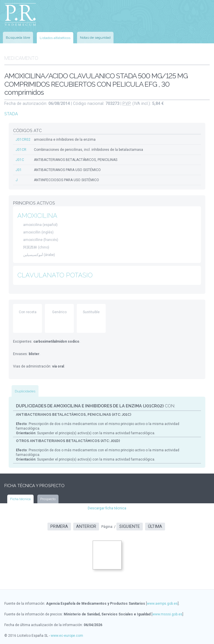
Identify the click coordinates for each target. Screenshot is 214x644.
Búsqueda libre (18, 38)
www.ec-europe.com (67, 636)
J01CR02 (23, 140)
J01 (19, 170)
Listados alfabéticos (55, 38)
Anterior (86, 527)
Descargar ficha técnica (107, 508)
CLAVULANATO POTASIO (55, 275)
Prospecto (48, 499)
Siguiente (130, 527)
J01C (20, 160)
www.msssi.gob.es (167, 614)
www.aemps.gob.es (162, 604)
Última (155, 527)
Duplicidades (25, 391)
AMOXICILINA (37, 216)
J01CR (21, 150)
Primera (59, 527)
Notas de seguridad (95, 38)
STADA (11, 114)
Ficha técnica (20, 499)
